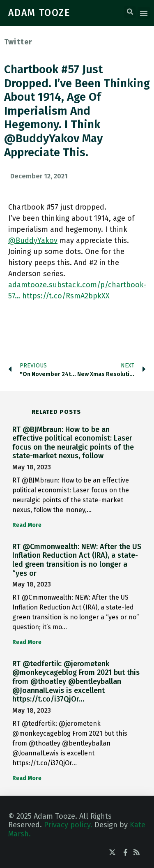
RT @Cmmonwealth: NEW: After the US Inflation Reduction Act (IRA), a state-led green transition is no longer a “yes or (77, 560)
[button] (130, 12)
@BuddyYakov (33, 240)
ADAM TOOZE (39, 13)
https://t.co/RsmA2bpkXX (66, 296)
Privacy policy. (68, 825)
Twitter (18, 42)
